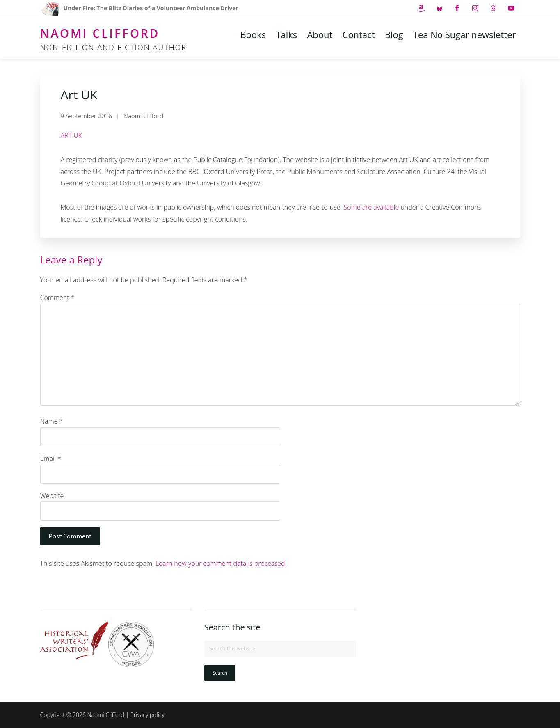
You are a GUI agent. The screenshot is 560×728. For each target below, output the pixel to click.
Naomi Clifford (100, 33)
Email (51, 458)
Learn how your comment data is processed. (221, 563)
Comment (57, 298)
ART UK (71, 135)
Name (52, 421)
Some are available (371, 207)
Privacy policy (147, 715)
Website (52, 496)
